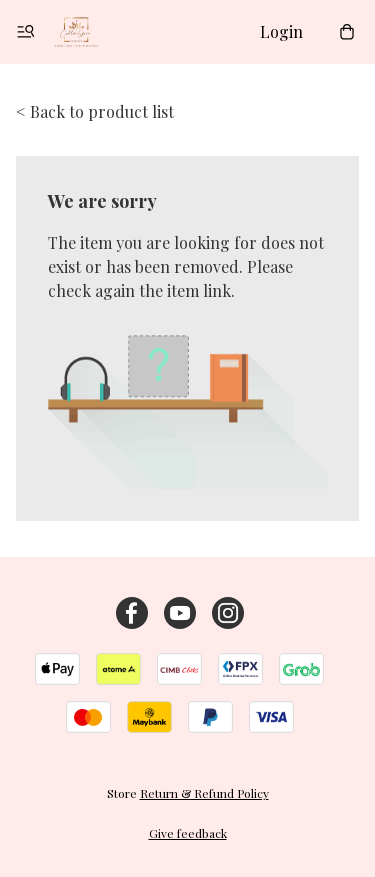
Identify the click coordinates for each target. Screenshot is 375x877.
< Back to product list (95, 111)
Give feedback (188, 833)
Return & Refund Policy (204, 793)
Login (281, 31)
